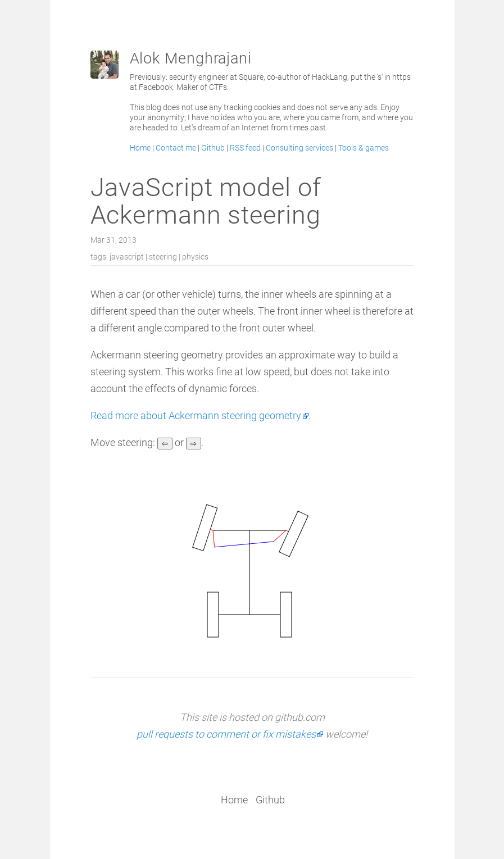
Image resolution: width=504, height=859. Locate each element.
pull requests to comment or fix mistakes (226, 734)
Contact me (176, 148)
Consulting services (299, 148)
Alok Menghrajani (191, 58)
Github (213, 148)
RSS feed (245, 148)
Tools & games (364, 148)
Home (140, 148)
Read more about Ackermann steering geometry (196, 415)
